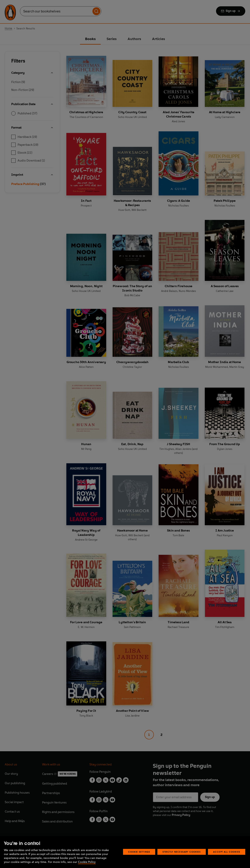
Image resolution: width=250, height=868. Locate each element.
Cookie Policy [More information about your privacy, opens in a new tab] (87, 862)
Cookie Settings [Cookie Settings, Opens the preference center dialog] (139, 852)
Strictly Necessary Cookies (182, 852)
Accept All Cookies (227, 852)
